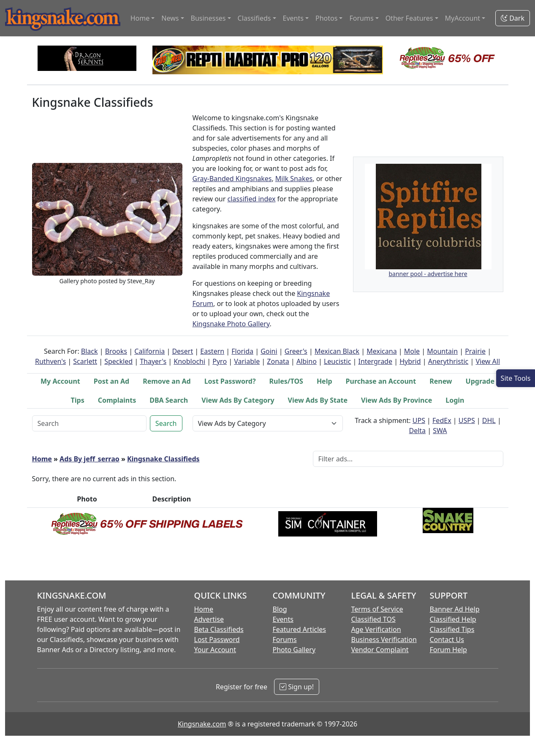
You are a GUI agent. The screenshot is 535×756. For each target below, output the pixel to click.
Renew (441, 381)
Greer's (296, 351)
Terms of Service (377, 609)
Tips (78, 400)
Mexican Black (337, 351)
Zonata (278, 361)
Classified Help (453, 619)
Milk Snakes (294, 179)
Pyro (220, 361)
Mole (412, 351)
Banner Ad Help (455, 609)
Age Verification (376, 629)
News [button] (170, 18)
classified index (252, 199)
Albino (307, 361)
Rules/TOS (286, 381)
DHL (489, 420)
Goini (269, 351)
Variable (247, 361)
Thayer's (153, 361)
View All (488, 361)
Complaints (117, 400)
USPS (467, 420)
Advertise (209, 619)
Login (455, 400)
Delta (418, 431)
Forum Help (448, 650)
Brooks (116, 351)
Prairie (475, 351)
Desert (182, 351)
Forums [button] (361, 18)
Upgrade (480, 381)
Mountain (442, 351)
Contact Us (447, 639)
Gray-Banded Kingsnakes (232, 179)
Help (325, 381)
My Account (60, 381)
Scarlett (85, 361)
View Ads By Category (238, 400)
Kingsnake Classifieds (163, 459)
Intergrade (375, 361)
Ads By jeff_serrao (90, 459)
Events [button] (293, 18)
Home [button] (140, 18)
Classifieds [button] (254, 18)
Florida (242, 351)
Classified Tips (452, 629)
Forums (285, 639)
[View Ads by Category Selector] (268, 423)
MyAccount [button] (463, 18)
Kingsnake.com (202, 724)
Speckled (118, 361)
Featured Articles (300, 629)
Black (90, 351)
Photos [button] (326, 18)
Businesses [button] (208, 18)
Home (42, 459)
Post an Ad (111, 381)
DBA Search (169, 400)
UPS (419, 420)
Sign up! (297, 687)
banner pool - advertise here (428, 274)
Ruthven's (50, 361)
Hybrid (410, 361)
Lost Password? (230, 381)
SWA (440, 431)
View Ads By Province (396, 400)
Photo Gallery (294, 650)
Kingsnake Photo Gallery (231, 324)
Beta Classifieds (219, 629)
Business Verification (384, 639)
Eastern (212, 351)
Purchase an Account (381, 381)
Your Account (215, 650)
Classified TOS (373, 619)
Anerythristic (448, 361)
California (149, 351)
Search (166, 423)
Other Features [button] (409, 18)
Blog (280, 609)
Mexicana (382, 351)
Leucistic (337, 361)
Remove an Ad (167, 381)
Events (283, 619)
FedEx (442, 420)
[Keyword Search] (89, 423)
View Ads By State (318, 400)
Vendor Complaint (380, 650)
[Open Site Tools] (516, 378)
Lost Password (217, 639)
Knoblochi (189, 361)
